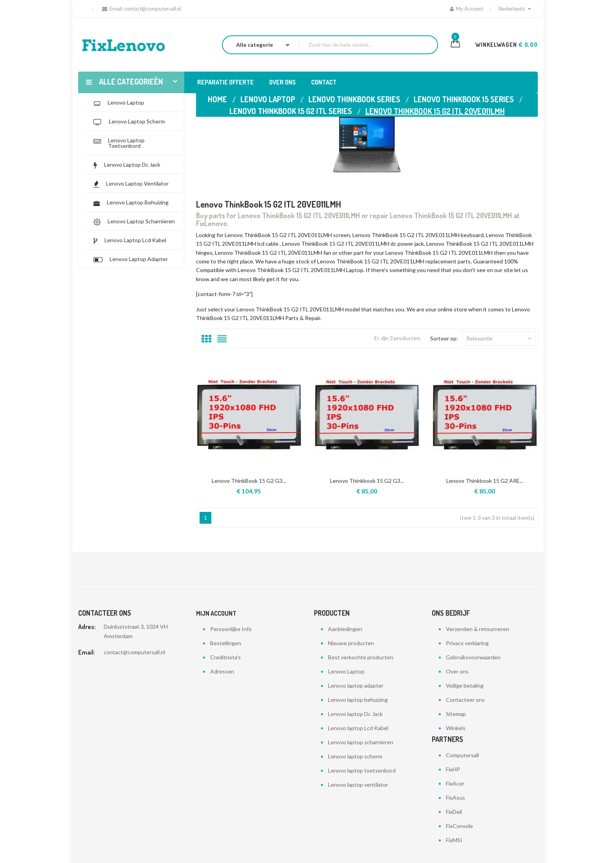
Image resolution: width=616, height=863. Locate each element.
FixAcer (455, 783)
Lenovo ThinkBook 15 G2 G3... (249, 481)
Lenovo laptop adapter (356, 685)
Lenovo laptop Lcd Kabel (358, 728)
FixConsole (459, 826)
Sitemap (456, 714)
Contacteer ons (465, 700)
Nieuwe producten (351, 643)
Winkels (456, 728)
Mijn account (216, 613)
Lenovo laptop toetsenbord (362, 770)
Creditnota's (225, 657)
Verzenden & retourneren (478, 629)
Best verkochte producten (361, 657)
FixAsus (456, 798)
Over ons (457, 671)
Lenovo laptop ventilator (358, 785)
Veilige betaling (465, 685)
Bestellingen (226, 643)
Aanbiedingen (345, 629)
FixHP (453, 769)
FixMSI (454, 840)
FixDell (454, 812)
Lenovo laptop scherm (355, 756)
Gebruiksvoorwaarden (473, 657)
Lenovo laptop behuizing (358, 700)
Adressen (222, 671)
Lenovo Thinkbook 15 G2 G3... (367, 481)
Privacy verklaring (467, 643)
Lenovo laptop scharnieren (361, 742)
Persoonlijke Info (231, 629)
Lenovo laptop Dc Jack (355, 714)
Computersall (462, 755)
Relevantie (499, 339)
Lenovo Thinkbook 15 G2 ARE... (485, 481)
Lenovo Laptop (346, 671)
